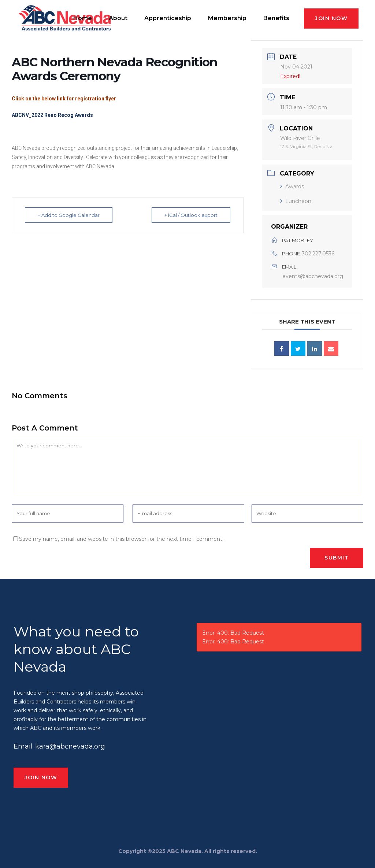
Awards (292, 186)
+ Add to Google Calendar (69, 215)
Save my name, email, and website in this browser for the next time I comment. (121, 539)
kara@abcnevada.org (70, 746)
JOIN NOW (331, 18)
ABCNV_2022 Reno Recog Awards (52, 115)
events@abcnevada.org (313, 276)
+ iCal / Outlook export (191, 215)
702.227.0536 (318, 254)
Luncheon (296, 201)
